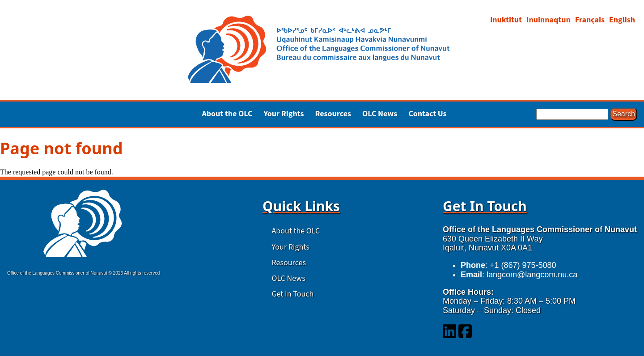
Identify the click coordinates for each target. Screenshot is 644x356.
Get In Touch (293, 294)
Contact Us (427, 114)
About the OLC (296, 231)
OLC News (380, 114)
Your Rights (291, 247)
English (622, 20)
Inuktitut (506, 20)
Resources (289, 263)
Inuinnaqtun (549, 20)
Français (590, 20)
